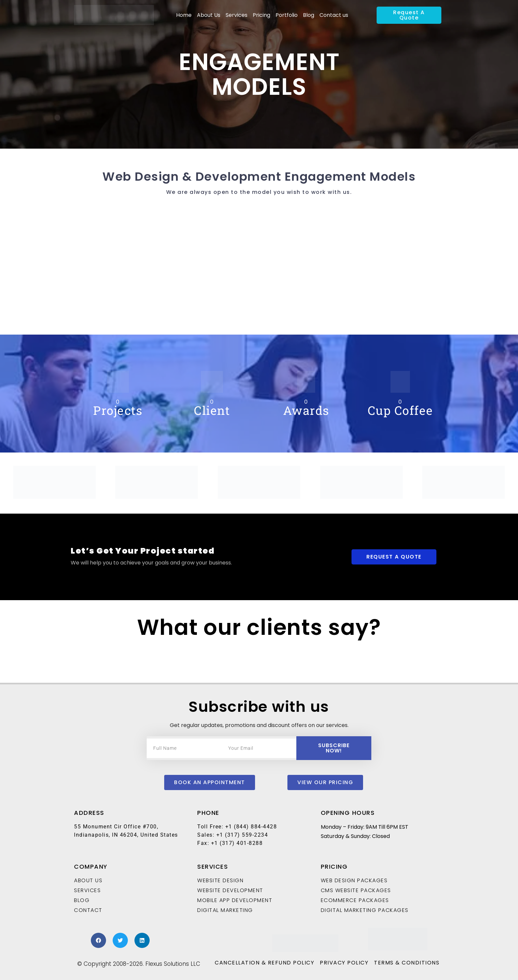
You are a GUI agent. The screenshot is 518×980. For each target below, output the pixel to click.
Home (184, 15)
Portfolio (287, 15)
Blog (309, 15)
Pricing (261, 15)
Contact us (334, 15)
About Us (209, 15)
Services (237, 15)
